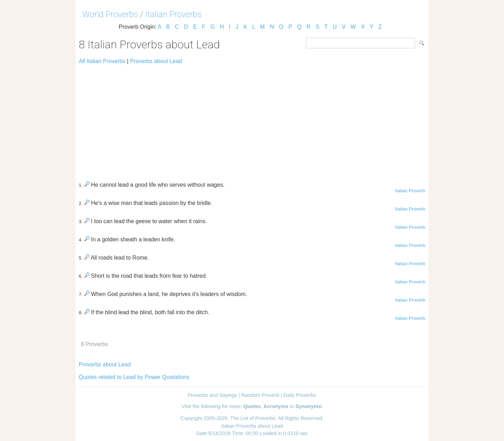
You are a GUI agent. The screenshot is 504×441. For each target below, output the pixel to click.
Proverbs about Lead (156, 61)
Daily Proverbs (300, 395)
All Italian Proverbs (102, 61)
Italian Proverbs (173, 14)
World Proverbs (110, 14)
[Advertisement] (252, 120)
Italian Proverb (410, 191)
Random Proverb (260, 395)
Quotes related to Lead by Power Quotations (134, 377)
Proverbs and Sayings (213, 395)
